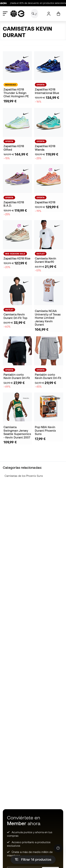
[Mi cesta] (58, 14)
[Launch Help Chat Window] (58, 848)
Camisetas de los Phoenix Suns (24, 476)
